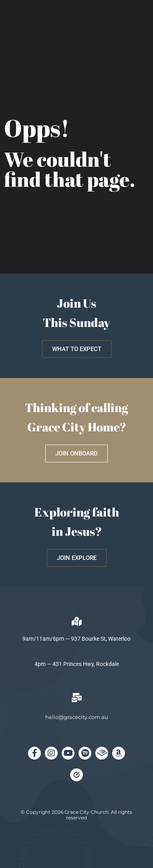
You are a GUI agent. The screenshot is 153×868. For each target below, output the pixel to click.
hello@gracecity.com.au (77, 717)
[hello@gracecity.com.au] (76, 698)
